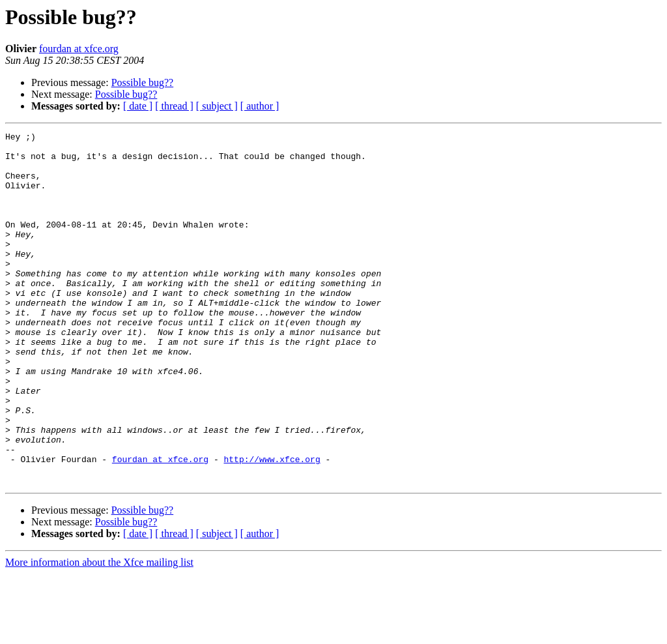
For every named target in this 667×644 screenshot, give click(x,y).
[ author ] (260, 106)
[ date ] (138, 106)
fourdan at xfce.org (79, 49)
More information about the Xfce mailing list (99, 633)
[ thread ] (174, 106)
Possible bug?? (143, 82)
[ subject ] (217, 106)
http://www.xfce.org (272, 525)
